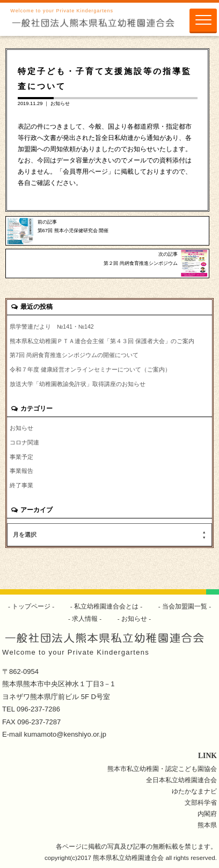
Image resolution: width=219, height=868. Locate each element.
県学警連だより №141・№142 (52, 327)
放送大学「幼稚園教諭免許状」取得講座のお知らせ (78, 384)
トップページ (31, 606)
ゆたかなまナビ (194, 791)
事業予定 (21, 457)
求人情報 (85, 618)
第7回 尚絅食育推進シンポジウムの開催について (74, 355)
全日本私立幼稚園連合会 (181, 780)
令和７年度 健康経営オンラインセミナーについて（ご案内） (90, 369)
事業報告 (21, 471)
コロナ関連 (24, 442)
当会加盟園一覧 (185, 606)
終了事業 (21, 485)
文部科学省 (201, 802)
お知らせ (60, 103)
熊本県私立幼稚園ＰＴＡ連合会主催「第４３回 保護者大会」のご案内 (102, 341)
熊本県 (207, 825)
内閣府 (207, 814)
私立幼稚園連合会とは (107, 606)
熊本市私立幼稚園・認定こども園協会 (162, 769)
